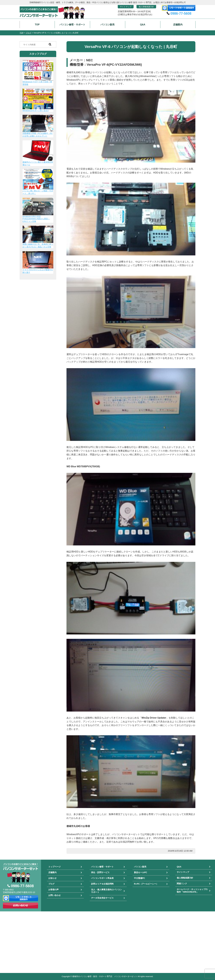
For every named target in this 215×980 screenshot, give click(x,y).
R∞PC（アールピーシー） (146, 884)
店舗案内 (52, 872)
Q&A (179, 867)
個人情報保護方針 (146, 7)
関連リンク (182, 884)
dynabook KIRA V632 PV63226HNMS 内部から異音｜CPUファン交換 (36, 219)
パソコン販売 (140, 867)
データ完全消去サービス (102, 898)
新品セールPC (141, 872)
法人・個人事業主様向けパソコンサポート (106, 891)
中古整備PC (140, 878)
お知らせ (52, 878)
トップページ (54, 867)
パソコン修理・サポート (102, 867)
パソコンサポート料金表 (102, 878)
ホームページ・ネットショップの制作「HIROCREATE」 (192, 891)
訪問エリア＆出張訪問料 (102, 884)
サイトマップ (126, 7)
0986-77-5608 (181, 13)
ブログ (51, 884)
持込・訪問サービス (100, 872)
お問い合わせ (54, 895)
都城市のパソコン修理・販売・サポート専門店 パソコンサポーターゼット (105, 976)
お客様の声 (53, 890)
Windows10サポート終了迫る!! (36, 110)
